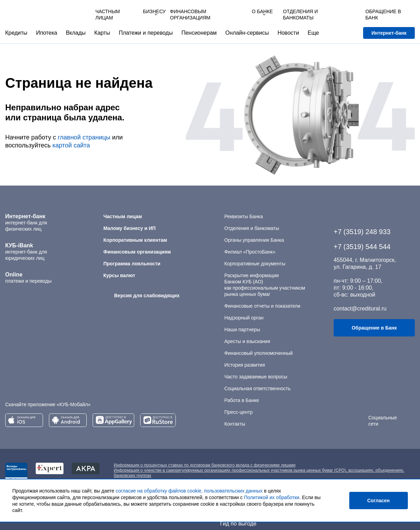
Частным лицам (108, 15)
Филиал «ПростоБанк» (250, 252)
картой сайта (71, 145)
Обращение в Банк (374, 328)
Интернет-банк (389, 33)
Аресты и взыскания (247, 341)
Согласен (379, 501)
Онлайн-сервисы (247, 33)
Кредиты (16, 33)
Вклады (76, 33)
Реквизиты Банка (244, 216)
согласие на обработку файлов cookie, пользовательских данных (189, 491)
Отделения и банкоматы (252, 228)
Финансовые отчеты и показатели (262, 306)
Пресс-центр (239, 412)
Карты (102, 33)
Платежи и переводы (146, 33)
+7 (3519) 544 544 (362, 247)
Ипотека (47, 33)
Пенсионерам (199, 33)
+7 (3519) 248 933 (362, 232)
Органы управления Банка (254, 240)
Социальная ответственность (258, 388)
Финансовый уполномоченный (259, 353)
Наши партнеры (242, 330)
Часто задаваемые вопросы (256, 377)
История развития (245, 365)
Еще (313, 33)
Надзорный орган (244, 318)
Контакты (235, 424)
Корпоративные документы (255, 264)
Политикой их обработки (271, 498)
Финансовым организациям (190, 15)
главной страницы (84, 137)
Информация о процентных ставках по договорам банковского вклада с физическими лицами (205, 465)
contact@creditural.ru (360, 309)
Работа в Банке (242, 400)
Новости (288, 33)
